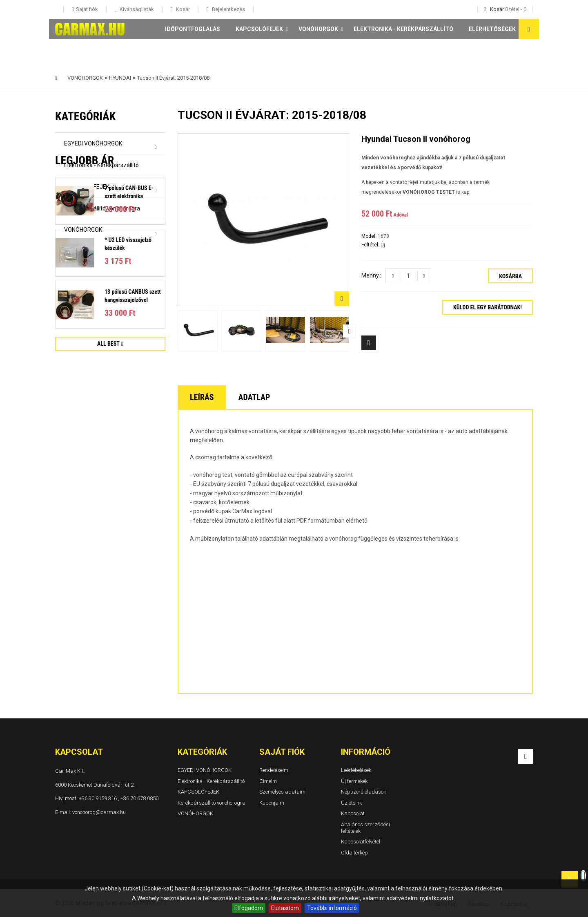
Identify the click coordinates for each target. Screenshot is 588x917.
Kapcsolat (353, 814)
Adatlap (254, 397)
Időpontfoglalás (193, 29)
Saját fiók (282, 752)
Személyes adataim (282, 792)
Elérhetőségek (492, 29)
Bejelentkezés (228, 9)
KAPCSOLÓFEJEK (259, 29)
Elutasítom (285, 908)
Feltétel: (371, 245)
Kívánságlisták (136, 9)
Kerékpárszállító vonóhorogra (102, 208)
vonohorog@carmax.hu (99, 812)
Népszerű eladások (363, 792)
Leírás (202, 397)
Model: (370, 236)
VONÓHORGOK (318, 29)
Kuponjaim (272, 803)
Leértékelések (356, 770)
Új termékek (354, 781)
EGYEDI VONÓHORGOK (93, 143)
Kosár (182, 9)
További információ (332, 908)
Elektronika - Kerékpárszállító (403, 29)
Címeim (268, 781)
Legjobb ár (85, 268)
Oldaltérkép (354, 853)
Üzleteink (351, 803)
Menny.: (371, 275)
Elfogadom (249, 908)
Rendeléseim (274, 770)
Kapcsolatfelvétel (361, 842)
